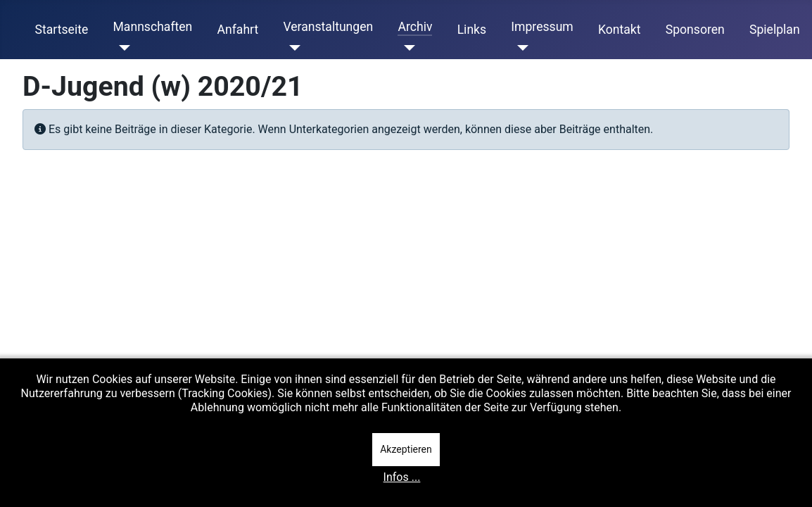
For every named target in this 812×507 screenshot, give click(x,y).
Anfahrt (238, 30)
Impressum (542, 27)
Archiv (415, 27)
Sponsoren (695, 30)
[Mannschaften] (121, 48)
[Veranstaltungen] (292, 48)
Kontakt (620, 30)
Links (472, 30)
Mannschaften (152, 27)
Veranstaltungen (328, 27)
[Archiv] (406, 48)
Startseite (62, 30)
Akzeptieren (406, 449)
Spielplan (775, 30)
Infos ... (402, 477)
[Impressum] (520, 48)
